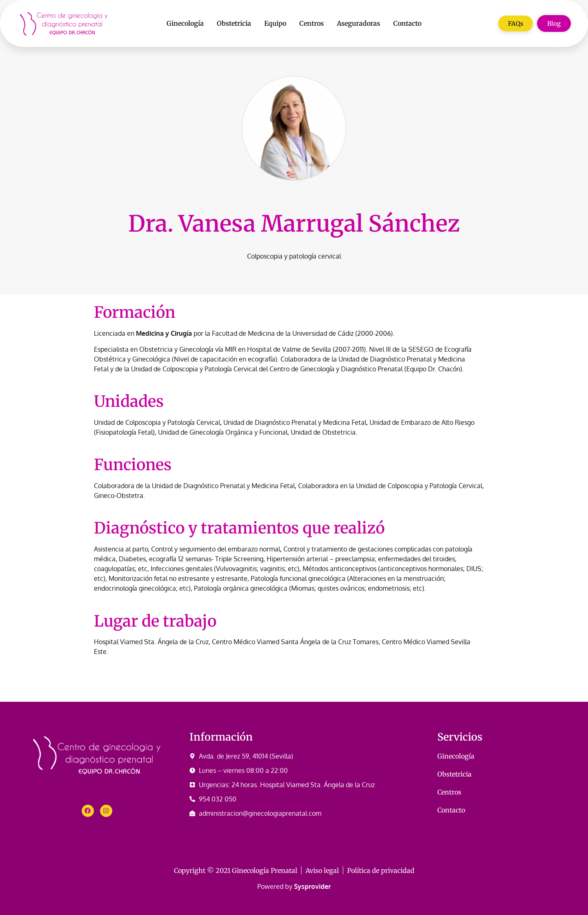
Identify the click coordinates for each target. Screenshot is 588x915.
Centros (312, 23)
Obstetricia (234, 23)
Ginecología (185, 23)
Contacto (407, 23)
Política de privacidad (381, 870)
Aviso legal (322, 870)
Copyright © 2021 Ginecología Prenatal (236, 870)
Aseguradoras (359, 23)
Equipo (275, 23)
